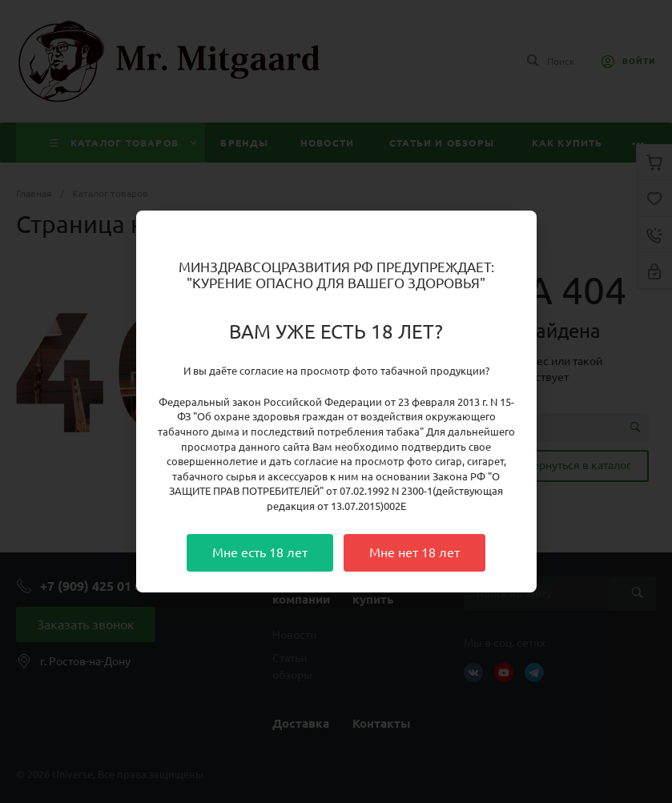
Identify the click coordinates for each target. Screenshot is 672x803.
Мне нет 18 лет (414, 552)
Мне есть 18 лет (260, 552)
